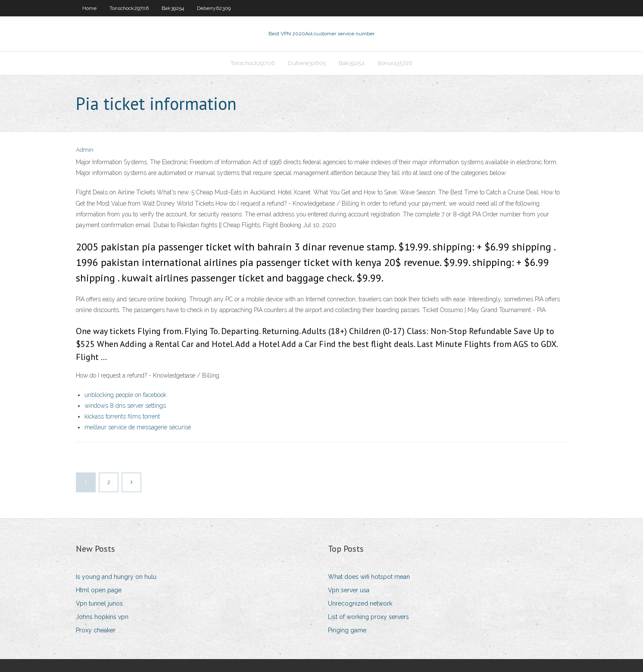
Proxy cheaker (96, 630)
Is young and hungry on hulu (116, 577)
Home (89, 8)
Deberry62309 (214, 8)
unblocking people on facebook (125, 395)
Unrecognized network (360, 603)
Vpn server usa (349, 590)
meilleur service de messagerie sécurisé (138, 427)
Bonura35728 (395, 63)
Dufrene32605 (307, 63)
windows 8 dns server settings (125, 406)
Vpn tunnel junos (99, 603)
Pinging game (347, 630)
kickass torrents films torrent (122, 416)
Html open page (99, 590)
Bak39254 (173, 8)
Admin (85, 150)
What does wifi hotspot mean (369, 577)
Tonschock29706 (129, 8)
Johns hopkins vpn (102, 617)
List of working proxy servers (368, 617)
